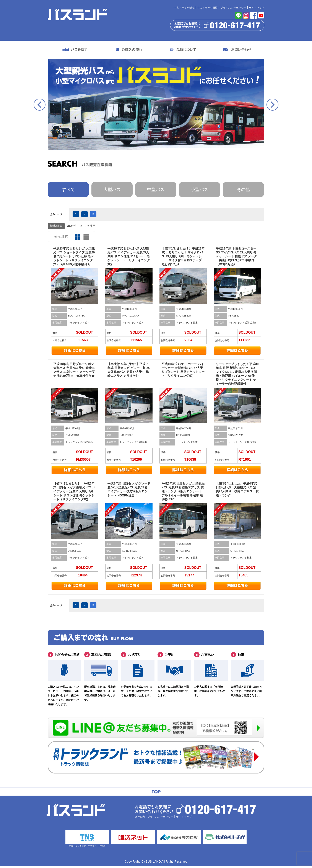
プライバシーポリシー (233, 8)
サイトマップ (257, 8)
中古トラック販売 (184, 8)
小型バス (200, 190)
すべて (68, 190)
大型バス (112, 190)
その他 (243, 190)
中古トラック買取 (207, 8)
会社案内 (140, 818)
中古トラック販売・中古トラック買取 (84, 840)
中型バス (156, 190)
